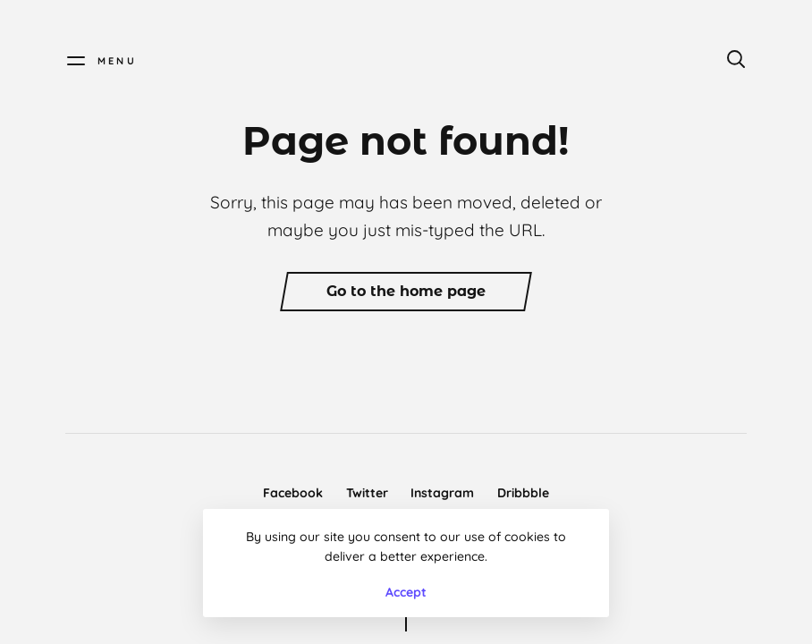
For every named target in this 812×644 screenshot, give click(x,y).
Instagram (442, 493)
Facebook (293, 493)
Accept (406, 592)
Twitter (367, 493)
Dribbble (523, 493)
